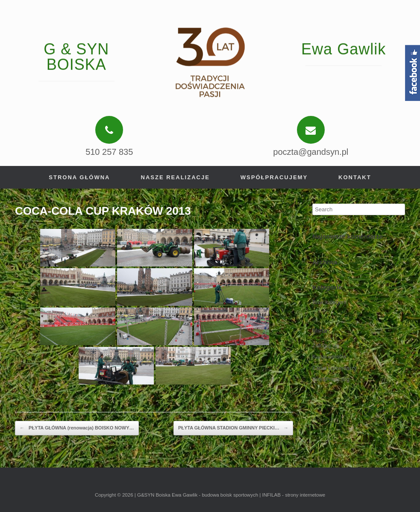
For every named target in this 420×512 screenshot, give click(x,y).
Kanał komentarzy (335, 368)
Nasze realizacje (175, 177)
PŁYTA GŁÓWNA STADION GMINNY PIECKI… (233, 428)
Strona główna (79, 177)
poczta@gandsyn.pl (311, 152)
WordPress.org (331, 379)
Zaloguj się (326, 345)
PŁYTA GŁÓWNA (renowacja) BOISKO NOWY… (77, 428)
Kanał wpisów (329, 357)
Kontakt (355, 177)
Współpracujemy (274, 177)
